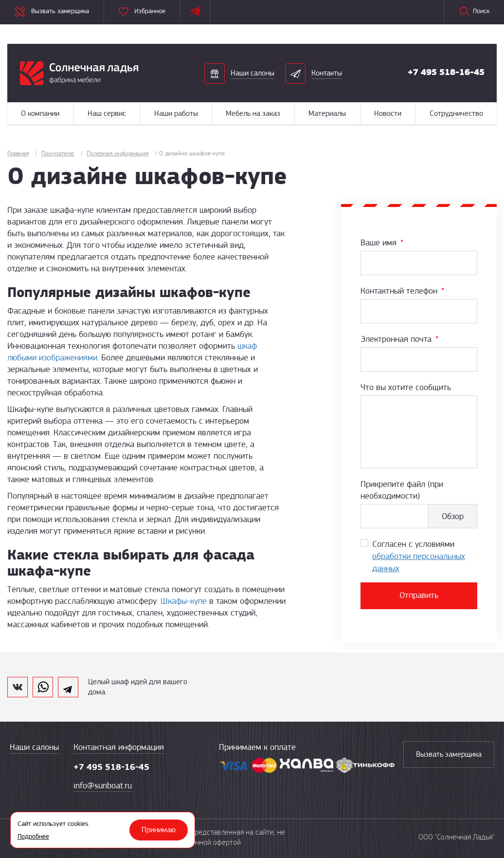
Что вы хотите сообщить (406, 387)
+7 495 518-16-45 (446, 72)
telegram (68, 687)
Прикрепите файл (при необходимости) (402, 490)
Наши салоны (34, 747)
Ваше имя (382, 242)
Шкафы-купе (184, 601)
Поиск (474, 12)
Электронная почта (399, 339)
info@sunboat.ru (103, 785)
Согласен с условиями (419, 556)
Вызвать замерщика (449, 754)
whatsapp (43, 687)
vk (18, 687)
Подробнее (33, 836)
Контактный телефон (402, 291)
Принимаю (159, 830)
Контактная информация (119, 747)
